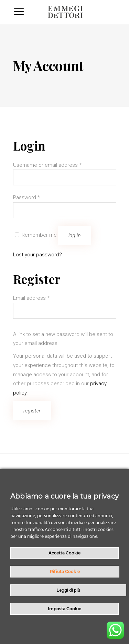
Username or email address (47, 165)
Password (26, 197)
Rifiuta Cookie (65, 571)
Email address (31, 298)
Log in (75, 235)
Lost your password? (37, 255)
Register (32, 411)
